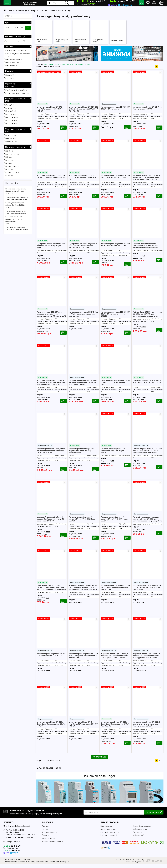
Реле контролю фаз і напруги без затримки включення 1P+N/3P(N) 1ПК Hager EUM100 (51, 454)
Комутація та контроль (110, 836)
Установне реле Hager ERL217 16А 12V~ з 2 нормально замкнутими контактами (147, 591)
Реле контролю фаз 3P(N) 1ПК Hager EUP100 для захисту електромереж (81, 454)
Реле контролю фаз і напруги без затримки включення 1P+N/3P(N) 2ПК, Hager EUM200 (83, 386)
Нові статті (10, 183)
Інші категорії (138, 839)
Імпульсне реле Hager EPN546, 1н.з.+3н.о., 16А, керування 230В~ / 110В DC (83, 728)
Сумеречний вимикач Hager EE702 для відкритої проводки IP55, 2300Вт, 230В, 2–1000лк (84, 249)
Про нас (45, 830)
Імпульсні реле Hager (43, 41)
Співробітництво (49, 842)
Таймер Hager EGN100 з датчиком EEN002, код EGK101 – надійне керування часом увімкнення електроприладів (147, 454)
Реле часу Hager (118, 41)
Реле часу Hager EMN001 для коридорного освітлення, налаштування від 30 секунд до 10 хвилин (51, 318)
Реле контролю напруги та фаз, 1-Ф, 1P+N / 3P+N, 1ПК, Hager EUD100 (147, 385)
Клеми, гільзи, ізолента (142, 830)
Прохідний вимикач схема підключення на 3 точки (16, 190)
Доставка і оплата (49, 836)
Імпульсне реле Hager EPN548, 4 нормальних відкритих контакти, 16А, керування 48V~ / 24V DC (115, 659)
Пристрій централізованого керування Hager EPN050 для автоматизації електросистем (145, 249)
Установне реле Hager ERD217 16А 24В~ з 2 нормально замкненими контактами (83, 659)
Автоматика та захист (109, 833)
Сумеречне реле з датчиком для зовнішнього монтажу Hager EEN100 (51, 249)
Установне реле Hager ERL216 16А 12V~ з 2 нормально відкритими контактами (83, 318)
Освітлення (137, 836)
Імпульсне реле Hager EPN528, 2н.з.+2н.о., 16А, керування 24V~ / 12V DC (51, 728)
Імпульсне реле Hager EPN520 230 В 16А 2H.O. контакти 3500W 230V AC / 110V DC (83, 113)
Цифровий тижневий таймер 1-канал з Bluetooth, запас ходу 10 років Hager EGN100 (50, 523)
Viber (119, 4)
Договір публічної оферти (53, 845)
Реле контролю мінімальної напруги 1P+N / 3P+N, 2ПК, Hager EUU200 (114, 523)
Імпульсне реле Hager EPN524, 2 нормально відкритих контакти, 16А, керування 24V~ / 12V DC (146, 181)
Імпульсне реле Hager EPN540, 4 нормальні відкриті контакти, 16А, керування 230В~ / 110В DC (51, 386)
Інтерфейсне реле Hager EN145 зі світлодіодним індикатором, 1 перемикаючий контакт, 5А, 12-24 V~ (83, 591)
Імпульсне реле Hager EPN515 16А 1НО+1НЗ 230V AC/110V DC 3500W (51, 180)
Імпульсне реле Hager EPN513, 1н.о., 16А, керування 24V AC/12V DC (82, 181)
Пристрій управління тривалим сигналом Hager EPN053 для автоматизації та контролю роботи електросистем (147, 523)
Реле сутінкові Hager (99, 41)
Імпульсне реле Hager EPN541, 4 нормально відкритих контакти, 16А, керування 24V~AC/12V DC (146, 659)
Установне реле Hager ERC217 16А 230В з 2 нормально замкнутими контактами (115, 591)
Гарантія (45, 839)
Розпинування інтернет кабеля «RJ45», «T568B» (15, 204)
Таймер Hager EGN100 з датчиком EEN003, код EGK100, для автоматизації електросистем (147, 318)
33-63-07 (104, 2)
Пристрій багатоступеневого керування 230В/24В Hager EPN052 (113, 454)
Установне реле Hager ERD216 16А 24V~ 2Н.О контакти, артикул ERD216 (115, 318)
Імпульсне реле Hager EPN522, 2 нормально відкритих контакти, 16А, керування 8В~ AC (146, 728)
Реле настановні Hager (81, 41)
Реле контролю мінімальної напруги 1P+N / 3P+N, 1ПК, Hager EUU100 (82, 523)
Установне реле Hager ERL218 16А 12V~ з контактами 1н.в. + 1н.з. (51, 658)
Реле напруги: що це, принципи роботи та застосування (14, 219)
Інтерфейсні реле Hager (61, 41)
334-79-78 (125, 2)
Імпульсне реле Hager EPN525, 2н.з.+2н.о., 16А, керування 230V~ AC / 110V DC (115, 728)
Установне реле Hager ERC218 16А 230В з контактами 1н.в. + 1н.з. (115, 180)
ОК (28, 28)
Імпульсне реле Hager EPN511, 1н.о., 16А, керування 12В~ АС (147, 112)
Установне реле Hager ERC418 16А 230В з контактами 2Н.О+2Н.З (115, 248)
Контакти (46, 833)
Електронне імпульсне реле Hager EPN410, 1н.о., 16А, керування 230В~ (115, 386)
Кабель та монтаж (140, 833)
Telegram (127, 4)
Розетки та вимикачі (109, 839)
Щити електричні (107, 830)
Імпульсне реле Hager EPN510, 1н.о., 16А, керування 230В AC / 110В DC (50, 113)
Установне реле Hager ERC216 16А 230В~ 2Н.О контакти (115, 112)
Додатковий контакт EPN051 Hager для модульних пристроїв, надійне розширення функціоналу (51, 591)
